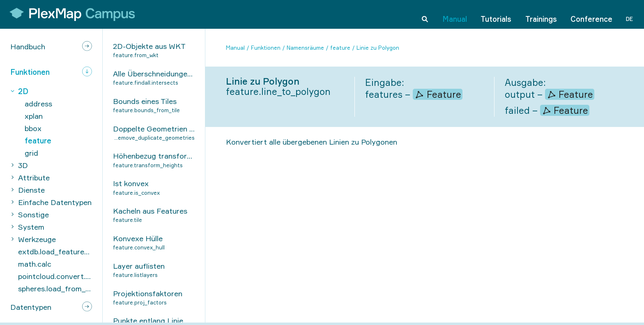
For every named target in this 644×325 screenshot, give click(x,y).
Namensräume (305, 48)
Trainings (541, 14)
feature (340, 48)
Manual (455, 14)
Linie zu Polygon (378, 48)
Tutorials (496, 14)
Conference (591, 14)
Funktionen (266, 48)
